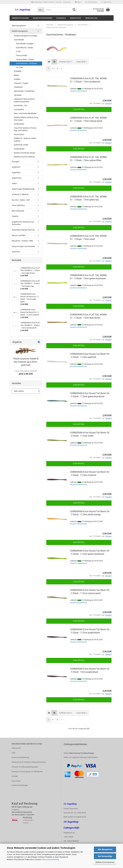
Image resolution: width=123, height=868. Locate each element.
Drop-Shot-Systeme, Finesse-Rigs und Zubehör (25, 129)
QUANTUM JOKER (21, 145)
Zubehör (15, 216)
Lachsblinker (19, 109)
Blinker (17, 75)
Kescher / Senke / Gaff (21, 200)
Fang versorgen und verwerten (24, 246)
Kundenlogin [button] (91, 2)
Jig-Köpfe (18, 95)
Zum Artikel (79, 109)
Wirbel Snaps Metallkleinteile (23, 189)
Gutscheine (16, 781)
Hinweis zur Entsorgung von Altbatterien (27, 772)
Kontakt (15, 776)
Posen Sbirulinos (18, 205)
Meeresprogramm (20, 18)
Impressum (16, 748)
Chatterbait (18, 87)
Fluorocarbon (19, 134)
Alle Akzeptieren (105, 849)
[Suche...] (41, 10)
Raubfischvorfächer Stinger (25, 153)
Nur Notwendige (105, 856)
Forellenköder (19, 149)
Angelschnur (17, 178)
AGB (13, 753)
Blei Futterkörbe (18, 211)
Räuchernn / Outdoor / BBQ (22, 241)
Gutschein (16, 252)
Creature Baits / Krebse (25, 59)
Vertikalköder (19, 124)
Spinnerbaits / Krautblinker (24, 91)
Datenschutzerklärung (50, 859)
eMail (78, 2)
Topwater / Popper (21, 83)
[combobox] (66, 62)
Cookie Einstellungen (20, 785)
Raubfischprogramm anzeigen (26, 36)
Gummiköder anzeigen (25, 44)
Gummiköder (19, 40)
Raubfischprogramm (42, 18)
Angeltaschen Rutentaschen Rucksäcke (23, 223)
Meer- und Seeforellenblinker (25, 113)
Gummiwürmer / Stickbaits (26, 63)
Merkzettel (106, 2)
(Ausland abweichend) (78, 91)
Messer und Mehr (19, 235)
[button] (49, 62)
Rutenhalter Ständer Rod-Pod (23, 230)
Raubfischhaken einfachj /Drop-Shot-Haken (26, 119)
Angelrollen (91, 18)
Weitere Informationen (105, 862)
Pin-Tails (19, 67)
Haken (14, 183)
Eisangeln (61, 18)
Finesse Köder (22, 55)
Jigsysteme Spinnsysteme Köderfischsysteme (24, 100)
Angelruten (75, 18)
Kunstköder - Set (20, 105)
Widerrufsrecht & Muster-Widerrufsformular (29, 762)
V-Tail (18, 51)
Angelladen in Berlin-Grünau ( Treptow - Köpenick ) (51, 2)
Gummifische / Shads (24, 48)
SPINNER (18, 71)
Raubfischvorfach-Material (24, 157)
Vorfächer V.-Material (20, 194)
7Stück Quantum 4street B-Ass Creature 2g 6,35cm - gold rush (26, 362)
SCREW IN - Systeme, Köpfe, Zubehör (25, 140)
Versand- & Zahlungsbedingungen (25, 767)
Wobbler (17, 79)
